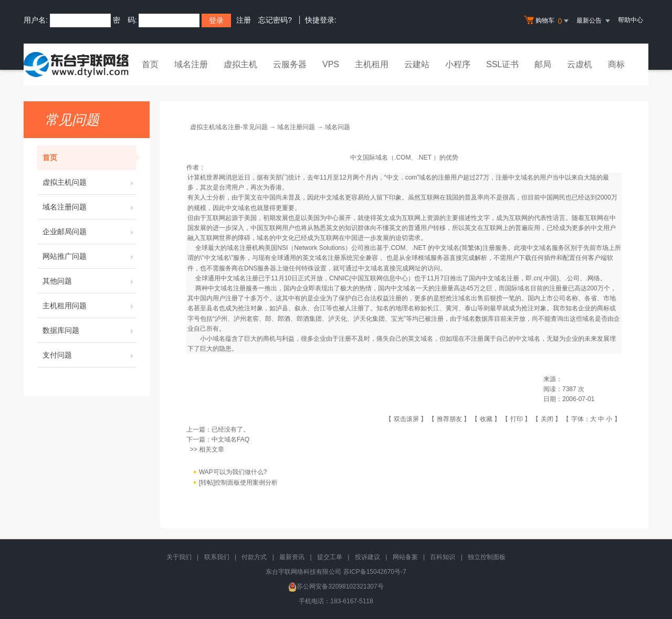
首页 (150, 64)
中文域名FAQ (230, 439)
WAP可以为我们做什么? (233, 473)
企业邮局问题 (89, 232)
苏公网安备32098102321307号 (336, 586)
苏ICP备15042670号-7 (375, 572)
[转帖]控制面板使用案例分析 (239, 483)
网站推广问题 (89, 256)
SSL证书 (502, 64)
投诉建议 (367, 557)
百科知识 (443, 557)
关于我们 (179, 557)
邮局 (543, 64)
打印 (517, 419)
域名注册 (191, 64)
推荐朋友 (449, 419)
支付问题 (89, 355)
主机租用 (372, 64)
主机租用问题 (89, 306)
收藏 (486, 419)
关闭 (547, 419)
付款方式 (254, 557)
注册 (244, 20)
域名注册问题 (89, 207)
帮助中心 (631, 20)
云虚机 (580, 64)
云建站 (417, 64)
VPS (331, 64)
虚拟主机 (240, 64)
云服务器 (290, 64)
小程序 (458, 64)
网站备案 (405, 557)
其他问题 (89, 281)
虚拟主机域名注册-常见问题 (229, 127)
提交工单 (330, 557)
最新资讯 (292, 557)
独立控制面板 (487, 557)
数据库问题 (89, 330)
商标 (616, 64)
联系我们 (217, 557)
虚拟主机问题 (89, 182)
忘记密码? (275, 20)
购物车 (548, 21)
